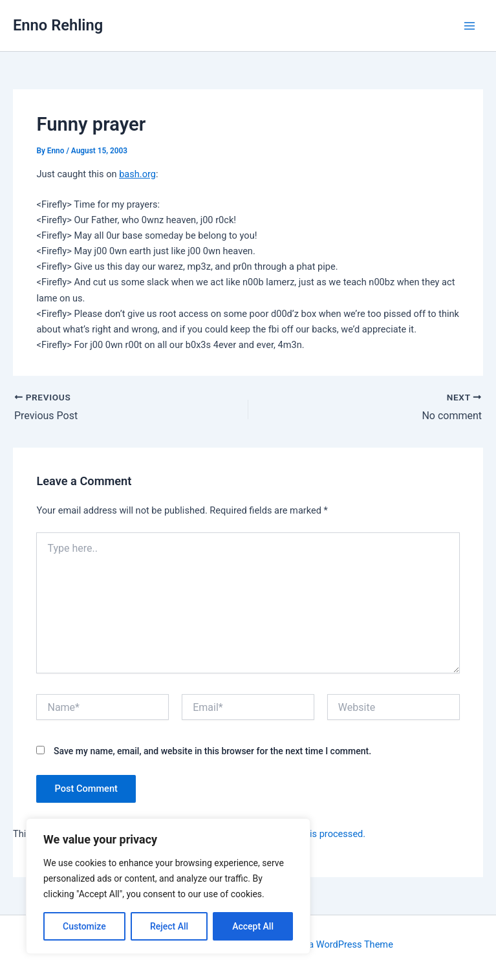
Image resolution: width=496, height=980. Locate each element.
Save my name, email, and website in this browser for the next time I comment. (212, 751)
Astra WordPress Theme (342, 944)
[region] (168, 886)
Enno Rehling (58, 25)
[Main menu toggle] (469, 26)
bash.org (137, 174)
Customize (84, 926)
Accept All (253, 926)
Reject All (169, 926)
